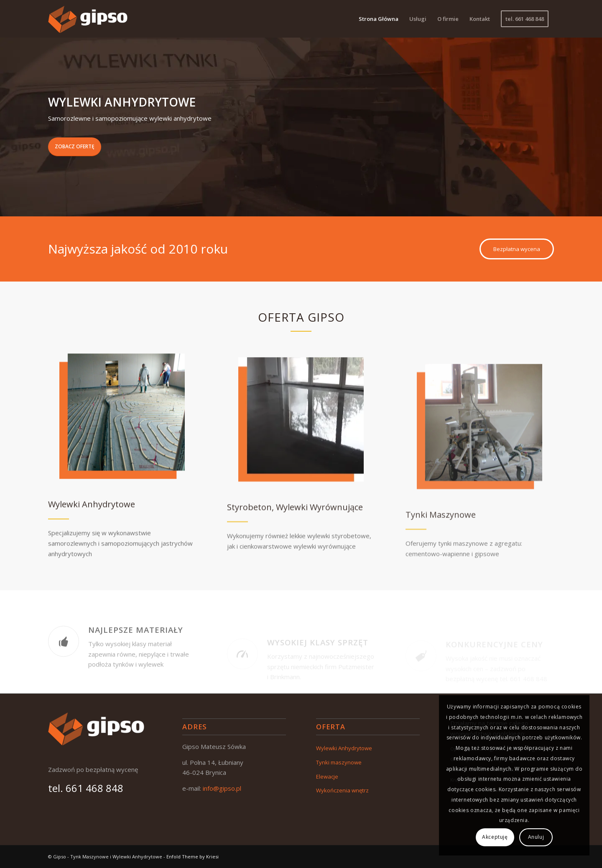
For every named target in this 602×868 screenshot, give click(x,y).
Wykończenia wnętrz (342, 790)
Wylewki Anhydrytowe (344, 748)
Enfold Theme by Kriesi (193, 857)
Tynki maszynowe (339, 762)
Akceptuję (495, 837)
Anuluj (536, 837)
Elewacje (327, 777)
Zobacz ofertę (75, 146)
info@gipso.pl (222, 788)
